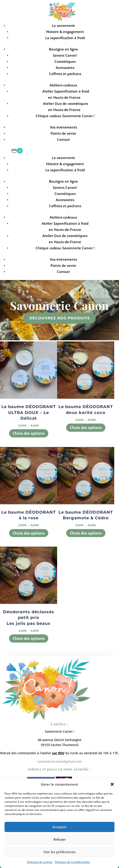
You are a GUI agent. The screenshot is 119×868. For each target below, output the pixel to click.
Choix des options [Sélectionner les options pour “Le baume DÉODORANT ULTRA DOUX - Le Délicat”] (29, 433)
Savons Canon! (65, 55)
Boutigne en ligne (63, 49)
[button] (112, 784)
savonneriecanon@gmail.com (59, 761)
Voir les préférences (59, 852)
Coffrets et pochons (65, 74)
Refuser (60, 839)
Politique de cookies (40, 862)
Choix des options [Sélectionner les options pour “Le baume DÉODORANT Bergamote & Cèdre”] (86, 533)
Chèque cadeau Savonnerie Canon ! (65, 116)
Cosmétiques (65, 61)
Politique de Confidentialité (72, 862)
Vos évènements (63, 127)
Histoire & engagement (65, 32)
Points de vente (63, 133)
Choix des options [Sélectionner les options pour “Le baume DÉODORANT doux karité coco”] (86, 428)
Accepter (59, 827)
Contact (63, 139)
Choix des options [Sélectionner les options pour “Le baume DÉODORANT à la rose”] (29, 533)
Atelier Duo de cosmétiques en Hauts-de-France (66, 107)
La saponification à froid (65, 38)
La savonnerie (63, 25)
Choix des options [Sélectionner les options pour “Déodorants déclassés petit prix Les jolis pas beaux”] (29, 638)
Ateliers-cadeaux (63, 85)
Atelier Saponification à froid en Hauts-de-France (66, 94)
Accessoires (65, 68)
